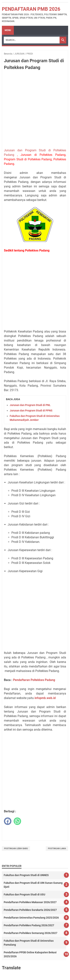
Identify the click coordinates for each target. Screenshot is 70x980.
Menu (8, 30)
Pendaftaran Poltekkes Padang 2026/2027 (29, 925)
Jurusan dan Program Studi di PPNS (31, 410)
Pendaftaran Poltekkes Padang (34, 680)
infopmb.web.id (45, 698)
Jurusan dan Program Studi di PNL (30, 405)
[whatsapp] (17, 821)
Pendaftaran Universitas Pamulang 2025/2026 (31, 918)
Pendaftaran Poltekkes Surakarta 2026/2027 (30, 910)
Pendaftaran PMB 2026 (31, 9)
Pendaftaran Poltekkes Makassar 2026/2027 (30, 902)
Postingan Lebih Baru (16, 849)
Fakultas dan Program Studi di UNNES (26, 875)
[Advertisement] (35, 110)
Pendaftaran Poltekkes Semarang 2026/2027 (31, 933)
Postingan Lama (57, 849)
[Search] (32, 40)
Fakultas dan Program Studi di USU (24, 894)
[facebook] (8, 821)
